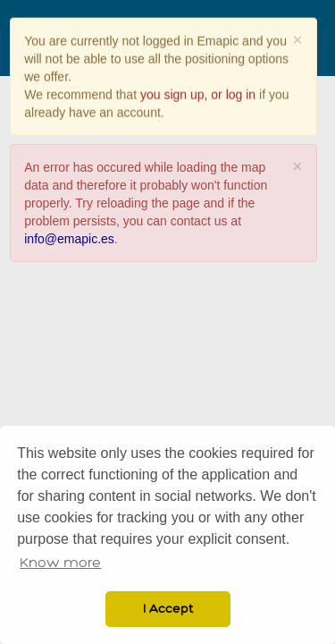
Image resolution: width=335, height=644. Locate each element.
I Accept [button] (168, 609)
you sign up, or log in (198, 94)
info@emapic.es (69, 238)
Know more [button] (60, 563)
